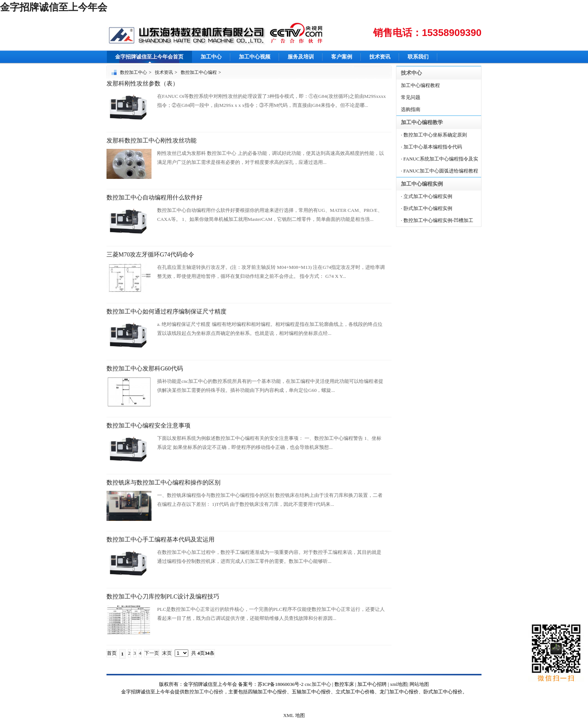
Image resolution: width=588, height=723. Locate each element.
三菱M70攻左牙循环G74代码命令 (150, 254)
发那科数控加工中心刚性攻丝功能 (151, 140)
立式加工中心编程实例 (428, 196)
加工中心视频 (255, 57)
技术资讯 (380, 57)
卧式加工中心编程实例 (428, 208)
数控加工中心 (133, 72)
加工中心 (211, 57)
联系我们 (418, 57)
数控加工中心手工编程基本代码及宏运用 (160, 539)
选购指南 (411, 109)
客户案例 (342, 57)
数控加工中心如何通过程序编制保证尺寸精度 (166, 311)
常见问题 (411, 97)
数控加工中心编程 (199, 72)
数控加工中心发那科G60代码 (145, 368)
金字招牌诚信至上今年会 (54, 7)
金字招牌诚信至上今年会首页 (149, 57)
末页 (167, 653)
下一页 (152, 653)
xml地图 (399, 684)
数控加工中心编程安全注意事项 (148, 425)
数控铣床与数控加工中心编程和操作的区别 (163, 482)
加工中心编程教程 (420, 85)
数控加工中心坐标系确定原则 (435, 135)
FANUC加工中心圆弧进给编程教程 (441, 171)
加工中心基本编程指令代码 (433, 147)
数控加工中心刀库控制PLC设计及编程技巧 (163, 596)
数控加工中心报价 (204, 692)
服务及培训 (301, 57)
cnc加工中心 (318, 684)
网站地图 (419, 684)
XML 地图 (294, 715)
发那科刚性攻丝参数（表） (142, 83)
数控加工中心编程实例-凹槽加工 (438, 220)
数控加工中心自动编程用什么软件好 (154, 197)
